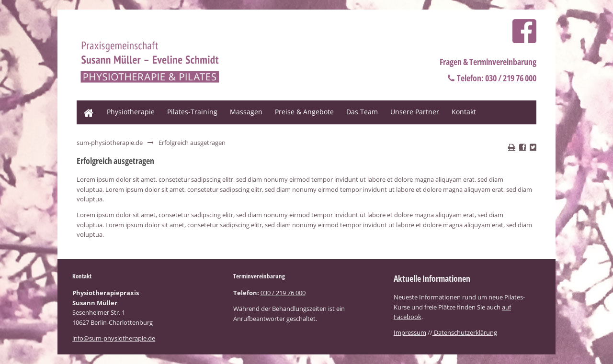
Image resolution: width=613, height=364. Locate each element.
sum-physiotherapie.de (110, 143)
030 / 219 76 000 (283, 293)
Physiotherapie (131, 112)
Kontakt (464, 112)
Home (86, 105)
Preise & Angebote (304, 112)
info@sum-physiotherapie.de (114, 338)
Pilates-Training (192, 112)
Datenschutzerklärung (465, 332)
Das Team (362, 112)
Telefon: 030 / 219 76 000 (497, 78)
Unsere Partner (415, 112)
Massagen (246, 112)
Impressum (410, 332)
